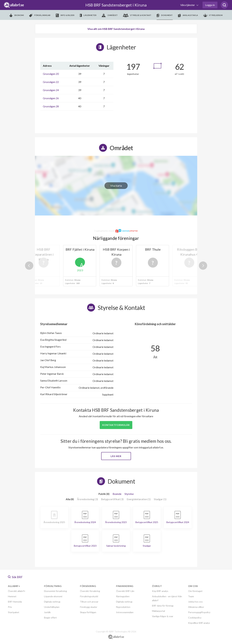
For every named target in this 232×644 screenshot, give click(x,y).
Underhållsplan (52, 607)
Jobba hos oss (195, 602)
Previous (29, 266)
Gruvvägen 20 (51, 74)
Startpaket (14, 612)
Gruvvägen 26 (51, 98)
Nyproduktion (123, 607)
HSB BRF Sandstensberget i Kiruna (116, 5)
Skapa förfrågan (88, 612)
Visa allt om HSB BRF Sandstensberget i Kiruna (116, 29)
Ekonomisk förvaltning (55, 591)
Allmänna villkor (196, 607)
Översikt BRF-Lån (125, 591)
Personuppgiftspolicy (199, 612)
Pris (10, 607)
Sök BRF (15, 577)
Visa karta (116, 186)
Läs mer (116, 456)
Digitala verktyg (52, 602)
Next (203, 266)
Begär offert (50, 618)
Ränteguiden (123, 596)
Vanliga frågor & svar (163, 616)
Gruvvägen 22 (51, 82)
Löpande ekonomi (53, 596)
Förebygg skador (89, 607)
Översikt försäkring (90, 591)
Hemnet (12, 596)
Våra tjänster (188, 5)
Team (191, 596)
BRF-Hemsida (15, 602)
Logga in (210, 5)
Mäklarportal (158, 611)
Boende (117, 494)
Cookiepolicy (195, 618)
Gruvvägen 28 (51, 106)
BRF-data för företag (163, 606)
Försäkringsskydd (89, 596)
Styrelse (129, 494)
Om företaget (195, 591)
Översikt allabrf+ (17, 591)
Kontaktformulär (116, 425)
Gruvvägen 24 (51, 90)
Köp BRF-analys (160, 591)
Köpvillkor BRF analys (199, 623)
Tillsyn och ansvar (89, 602)
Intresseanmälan (125, 612)
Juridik (47, 612)
